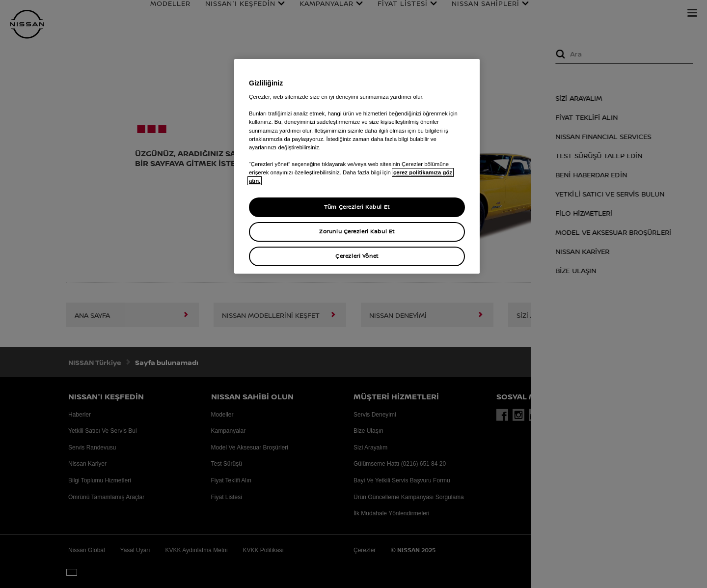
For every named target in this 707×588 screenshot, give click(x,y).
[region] (357, 166)
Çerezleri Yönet (357, 256)
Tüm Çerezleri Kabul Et (357, 207)
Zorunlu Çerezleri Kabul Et (357, 231)
